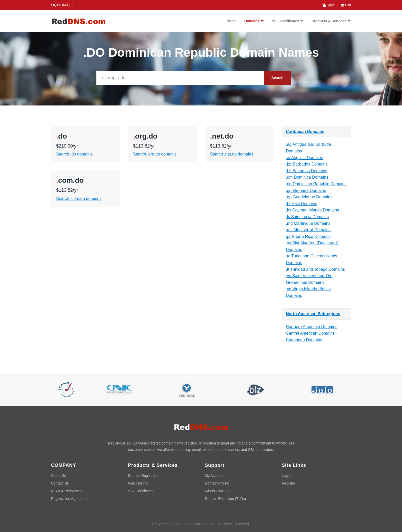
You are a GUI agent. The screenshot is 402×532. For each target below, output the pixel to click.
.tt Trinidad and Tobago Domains (315, 269)
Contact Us (60, 483)
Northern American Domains (312, 327)
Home (232, 21)
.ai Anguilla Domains (304, 158)
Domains (254, 21)
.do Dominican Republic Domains (316, 184)
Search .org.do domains (155, 154)
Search (278, 78)
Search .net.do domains (232, 154)
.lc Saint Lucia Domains (307, 217)
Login (328, 5)
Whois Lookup (216, 491)
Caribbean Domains (305, 132)
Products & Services (331, 21)
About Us (58, 476)
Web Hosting (138, 483)
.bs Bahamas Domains (306, 171)
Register (288, 483)
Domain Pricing (217, 483)
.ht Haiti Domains (301, 204)
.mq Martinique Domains (308, 223)
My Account (214, 476)
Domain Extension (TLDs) (225, 499)
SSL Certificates (288, 21)
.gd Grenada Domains (306, 191)
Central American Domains (310, 333)
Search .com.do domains (79, 199)
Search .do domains (74, 154)
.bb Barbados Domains (307, 164)
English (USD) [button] (62, 5)
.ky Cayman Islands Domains (312, 210)
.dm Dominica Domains (307, 177)
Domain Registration (144, 476)
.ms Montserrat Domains (308, 230)
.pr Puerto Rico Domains (308, 236)
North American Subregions (313, 314)
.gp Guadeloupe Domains (309, 197)
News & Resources (66, 491)
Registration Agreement (70, 499)
